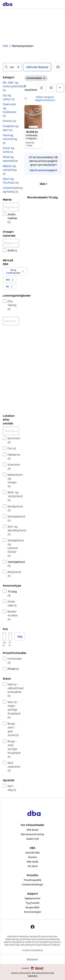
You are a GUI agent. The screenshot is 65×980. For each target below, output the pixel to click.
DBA (5, 46)
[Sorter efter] (60, 88)
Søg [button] (20, 636)
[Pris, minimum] (4, 636)
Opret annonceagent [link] (43, 170)
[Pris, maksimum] (10, 636)
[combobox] (12, 67)
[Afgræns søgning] (11, 207)
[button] (58, 67)
